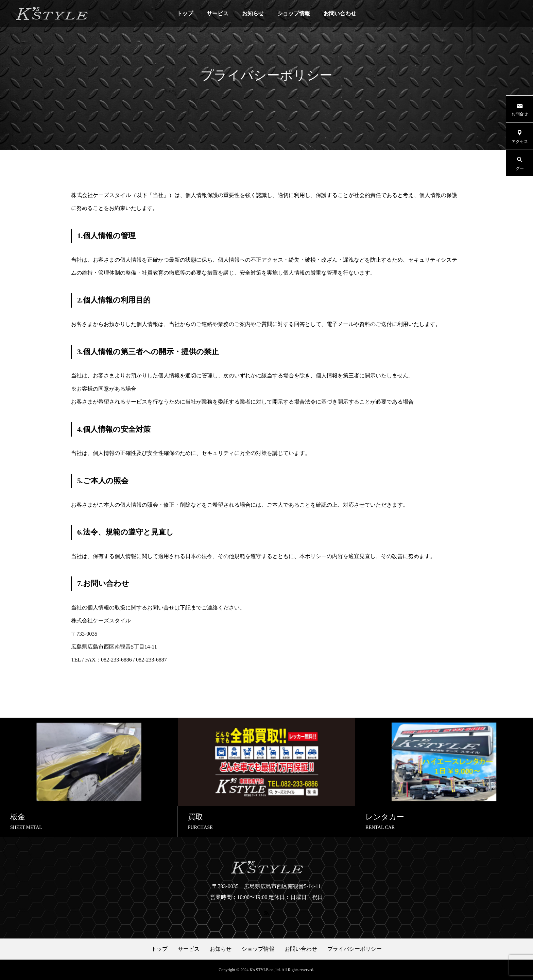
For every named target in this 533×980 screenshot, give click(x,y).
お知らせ (253, 13)
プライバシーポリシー (355, 949)
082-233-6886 (116, 660)
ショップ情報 (294, 13)
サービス (218, 13)
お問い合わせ (340, 13)
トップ (185, 13)
